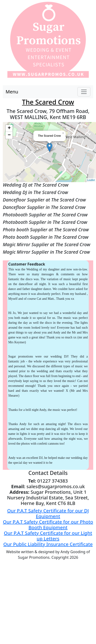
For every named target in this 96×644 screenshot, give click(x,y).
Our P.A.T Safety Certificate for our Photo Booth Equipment (48, 525)
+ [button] (9, 128)
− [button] (9, 135)
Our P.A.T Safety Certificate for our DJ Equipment (48, 513)
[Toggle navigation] (84, 92)
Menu (12, 92)
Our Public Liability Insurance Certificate (48, 544)
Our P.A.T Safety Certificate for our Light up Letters (48, 536)
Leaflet (91, 180)
